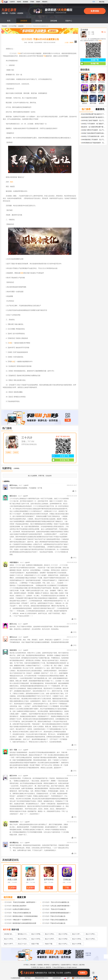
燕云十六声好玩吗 (64, 939)
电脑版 (8, 452)
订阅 (104, 32)
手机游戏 (4, 26)
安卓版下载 (61, 460)
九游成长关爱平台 (66, 965)
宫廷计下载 (35, 944)
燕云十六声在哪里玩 (77, 939)
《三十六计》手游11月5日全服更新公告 (54, 920)
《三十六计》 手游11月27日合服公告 (54, 909)
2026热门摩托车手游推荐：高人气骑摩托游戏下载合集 (93, 130)
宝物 (10, 343)
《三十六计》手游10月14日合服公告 (53, 923)
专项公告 (75, 965)
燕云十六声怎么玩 (36, 939)
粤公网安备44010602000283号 (82, 978)
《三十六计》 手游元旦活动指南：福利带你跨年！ (20, 902)
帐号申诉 (47, 965)
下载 (44, 56)
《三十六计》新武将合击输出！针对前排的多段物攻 (21, 916)
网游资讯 (45, 2)
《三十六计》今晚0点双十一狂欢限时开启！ (18, 920)
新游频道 (26, 2)
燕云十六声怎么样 (91, 934)
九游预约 (12, 888)
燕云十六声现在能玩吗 (36, 934)
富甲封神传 (49, 880)
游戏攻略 (54, 21)
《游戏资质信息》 (57, 978)
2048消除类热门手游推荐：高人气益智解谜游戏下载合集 (93, 140)
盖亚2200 (30, 880)
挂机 (22, 273)
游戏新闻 (24, 21)
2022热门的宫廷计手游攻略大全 (9, 934)
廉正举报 (82, 965)
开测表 (32, 2)
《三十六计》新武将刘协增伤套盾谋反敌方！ (56, 913)
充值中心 (69, 21)
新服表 (38, 2)
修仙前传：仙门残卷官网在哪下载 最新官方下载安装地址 (93, 127)
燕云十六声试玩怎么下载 (91, 939)
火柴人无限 (12, 880)
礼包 (13, 362)
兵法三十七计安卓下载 (23, 944)
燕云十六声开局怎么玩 (50, 939)
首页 (9, 21)
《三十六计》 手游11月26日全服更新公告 (17, 913)
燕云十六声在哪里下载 (64, 934)
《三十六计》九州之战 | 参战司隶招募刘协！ (56, 906)
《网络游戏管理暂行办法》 (42, 978)
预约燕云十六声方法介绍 (23, 934)
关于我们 (26, 965)
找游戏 (19, 2)
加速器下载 (61, 456)
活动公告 (39, 21)
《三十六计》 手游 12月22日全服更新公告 (55, 902)
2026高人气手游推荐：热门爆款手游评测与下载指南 (93, 124)
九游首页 (12, 2)
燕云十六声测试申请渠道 (77, 944)
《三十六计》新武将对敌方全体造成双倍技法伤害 (20, 923)
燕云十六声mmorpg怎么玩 (77, 934)
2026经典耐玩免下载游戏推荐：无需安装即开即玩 (93, 143)
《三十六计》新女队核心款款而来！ (16, 906)
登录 (94, 2)
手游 (19, 53)
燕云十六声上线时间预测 (64, 944)
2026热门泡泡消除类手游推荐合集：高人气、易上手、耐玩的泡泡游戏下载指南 (93, 133)
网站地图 (33, 965)
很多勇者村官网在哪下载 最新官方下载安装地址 (93, 117)
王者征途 (67, 880)
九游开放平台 (55, 965)
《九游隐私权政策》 (16, 978)
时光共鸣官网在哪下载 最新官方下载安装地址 (93, 114)
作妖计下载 (49, 944)
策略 (24, 441)
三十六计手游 (12, 26)
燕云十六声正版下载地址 (9, 939)
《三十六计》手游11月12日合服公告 (53, 916)
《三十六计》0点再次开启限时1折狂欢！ (17, 909)
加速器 (16, 452)
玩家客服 (40, 965)
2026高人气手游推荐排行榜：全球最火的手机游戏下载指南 (93, 136)
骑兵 (12, 182)
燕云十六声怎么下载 (23, 939)
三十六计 (27, 438)
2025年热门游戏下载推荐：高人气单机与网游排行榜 (93, 120)
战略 (27, 882)
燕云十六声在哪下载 (50, 934)
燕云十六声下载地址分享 (9, 944)
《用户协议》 (28, 978)
